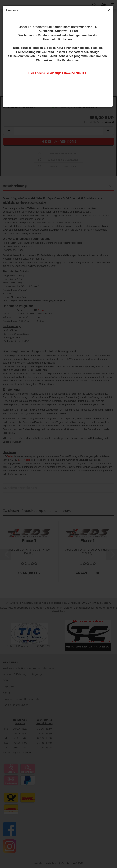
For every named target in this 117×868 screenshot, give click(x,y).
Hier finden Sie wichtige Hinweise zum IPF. (58, 73)
